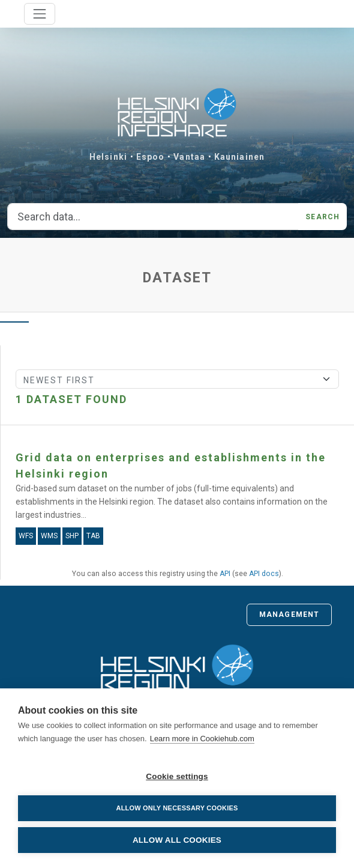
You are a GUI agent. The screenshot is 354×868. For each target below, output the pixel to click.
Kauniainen (239, 157)
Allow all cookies (177, 840)
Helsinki (108, 157)
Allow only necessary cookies (177, 808)
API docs (264, 574)
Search (322, 217)
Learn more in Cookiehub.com (202, 739)
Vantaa (189, 157)
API (225, 574)
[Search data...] (153, 217)
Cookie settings (177, 776)
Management (289, 615)
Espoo (151, 157)
